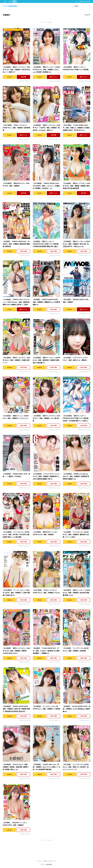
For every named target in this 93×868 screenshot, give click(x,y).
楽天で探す (24, 251)
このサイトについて (84, 1)
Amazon (9, 77)
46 (10, 1)
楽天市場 (23, 77)
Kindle (40, 542)
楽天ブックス (54, 77)
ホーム (39, 861)
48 (5, 1)
